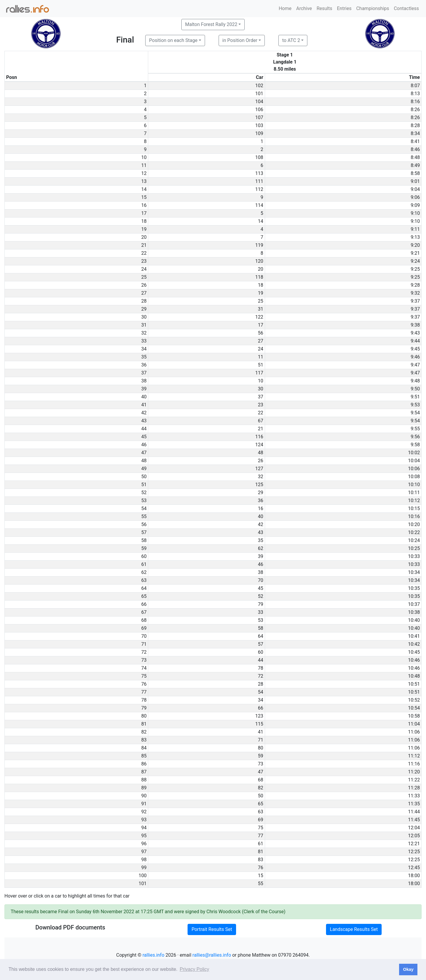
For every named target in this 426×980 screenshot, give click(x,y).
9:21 (415, 253)
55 (261, 884)
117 (259, 373)
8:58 (415, 173)
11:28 (414, 788)
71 (261, 740)
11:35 (414, 804)
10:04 (414, 461)
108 (259, 157)
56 (261, 333)
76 (261, 868)
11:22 (414, 780)
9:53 (415, 405)
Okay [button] (408, 969)
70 (261, 580)
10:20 (414, 524)
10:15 (414, 508)
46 (261, 564)
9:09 (415, 205)
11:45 (414, 820)
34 (261, 700)
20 (261, 269)
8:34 (415, 133)
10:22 (414, 532)
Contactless (406, 8)
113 (259, 173)
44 (261, 660)
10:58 (414, 716)
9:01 (415, 181)
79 (261, 604)
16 (261, 508)
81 (261, 852)
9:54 (415, 413)
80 (261, 748)
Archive (304, 8)
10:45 (414, 652)
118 (259, 277)
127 (259, 469)
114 (259, 205)
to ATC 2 (291, 40)
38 (261, 572)
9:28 (415, 285)
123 (259, 716)
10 (261, 381)
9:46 (415, 357)
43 (261, 532)
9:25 (415, 269)
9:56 (415, 437)
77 (261, 836)
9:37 (415, 301)
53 (261, 620)
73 (261, 764)
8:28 (415, 125)
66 (261, 708)
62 (261, 548)
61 (261, 844)
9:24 (415, 261)
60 (261, 652)
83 (261, 860)
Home (285, 8)
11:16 (414, 764)
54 (261, 692)
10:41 (414, 636)
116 (259, 437)
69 (261, 820)
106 (259, 109)
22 (261, 413)
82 (261, 788)
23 (261, 405)
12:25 (414, 852)
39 (261, 556)
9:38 (415, 325)
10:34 (414, 572)
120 (259, 261)
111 (259, 181)
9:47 (415, 365)
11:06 (414, 732)
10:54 (414, 708)
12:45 (414, 868)
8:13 (415, 94)
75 (261, 828)
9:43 (415, 333)
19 (261, 293)
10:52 (414, 700)
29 (261, 493)
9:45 (415, 349)
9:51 (415, 397)
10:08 (414, 477)
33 (261, 612)
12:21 (414, 844)
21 (261, 429)
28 (261, 684)
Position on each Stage (173, 40)
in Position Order (240, 40)
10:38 (414, 612)
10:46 (414, 660)
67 (261, 421)
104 (259, 102)
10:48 (414, 676)
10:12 (414, 500)
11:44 (414, 812)
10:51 (414, 684)
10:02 (414, 453)
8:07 (415, 86)
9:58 (415, 445)
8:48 (415, 157)
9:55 (415, 429)
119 (259, 245)
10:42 (414, 644)
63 (261, 812)
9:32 (415, 293)
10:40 (414, 620)
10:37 (414, 604)
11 (261, 357)
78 (261, 668)
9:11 (415, 229)
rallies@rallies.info (212, 955)
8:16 (415, 102)
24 (261, 349)
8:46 (415, 149)
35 (261, 540)
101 (259, 94)
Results (324, 8)
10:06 (414, 469)
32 (261, 477)
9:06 (415, 197)
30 (261, 389)
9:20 (415, 245)
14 (261, 221)
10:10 (414, 485)
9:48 (415, 381)
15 (261, 876)
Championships (373, 8)
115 (259, 724)
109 (259, 133)
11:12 (414, 756)
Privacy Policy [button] (194, 969)
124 (259, 445)
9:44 (415, 341)
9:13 (415, 237)
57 (261, 644)
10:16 (414, 516)
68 (261, 780)
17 (261, 325)
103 (259, 125)
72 (261, 676)
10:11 (414, 493)
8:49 (415, 165)
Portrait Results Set (212, 929)
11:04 (414, 724)
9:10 (415, 213)
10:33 (414, 556)
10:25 (414, 548)
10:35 (414, 588)
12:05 (414, 836)
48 (261, 453)
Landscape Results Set (354, 929)
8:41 (415, 141)
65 (261, 804)
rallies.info (154, 955)
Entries (344, 8)
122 (259, 317)
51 (261, 365)
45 (261, 588)
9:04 (415, 189)
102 (259, 86)
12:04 (414, 828)
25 (261, 301)
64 (261, 636)
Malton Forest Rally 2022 (211, 24)
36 (261, 500)
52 (261, 596)
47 (261, 772)
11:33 (414, 796)
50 (261, 796)
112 (259, 189)
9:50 (415, 389)
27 (261, 341)
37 (261, 397)
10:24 (414, 540)
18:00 (414, 876)
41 (261, 732)
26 (261, 461)
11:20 (414, 772)
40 (261, 516)
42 (261, 524)
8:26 (415, 109)
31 (261, 309)
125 (259, 485)
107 (259, 117)
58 (261, 628)
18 (261, 285)
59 (261, 756)
